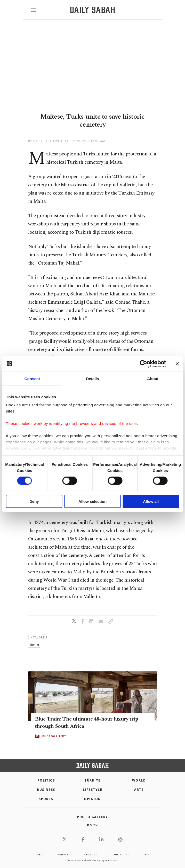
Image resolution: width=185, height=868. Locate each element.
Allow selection (92, 501)
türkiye (34, 645)
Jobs (39, 854)
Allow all (151, 501)
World (139, 780)
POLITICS (46, 780)
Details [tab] (93, 378)
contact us (121, 854)
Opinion (92, 799)
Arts (139, 790)
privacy (63, 854)
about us (90, 854)
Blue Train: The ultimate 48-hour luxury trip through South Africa (87, 723)
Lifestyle (92, 790)
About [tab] (153, 378)
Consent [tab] (32, 378)
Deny (34, 501)
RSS (147, 854)
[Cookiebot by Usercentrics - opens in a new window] (143, 364)
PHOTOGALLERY (54, 736)
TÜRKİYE (92, 780)
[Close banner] (177, 364)
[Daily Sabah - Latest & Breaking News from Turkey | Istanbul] (92, 10)
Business (46, 790)
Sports (46, 799)
